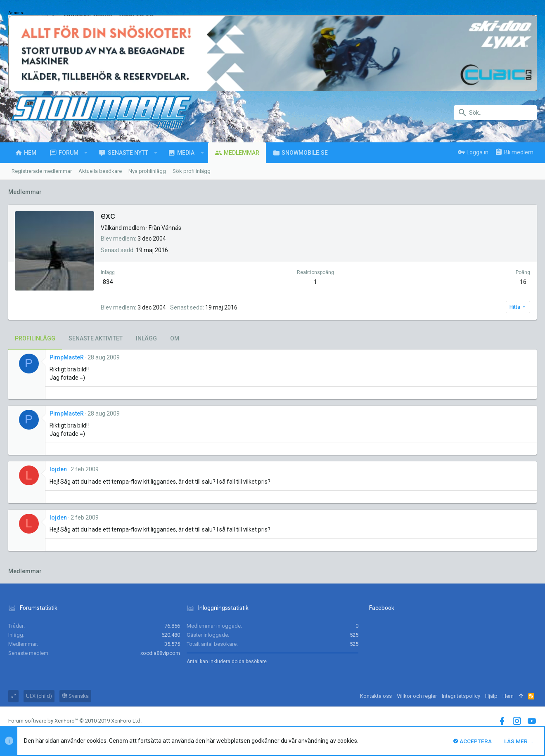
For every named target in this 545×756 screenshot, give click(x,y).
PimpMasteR (67, 357)
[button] (86, 153)
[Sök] (495, 113)
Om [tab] (175, 338)
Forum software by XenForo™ (75, 721)
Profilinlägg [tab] (35, 338)
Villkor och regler (417, 696)
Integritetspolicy (461, 696)
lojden (58, 469)
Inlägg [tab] (146, 338)
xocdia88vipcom (160, 653)
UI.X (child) (39, 696)
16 (523, 282)
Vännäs (171, 228)
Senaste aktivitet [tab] (96, 338)
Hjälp (491, 696)
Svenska (75, 696)
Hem (508, 696)
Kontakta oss (376, 696)
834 (108, 282)
